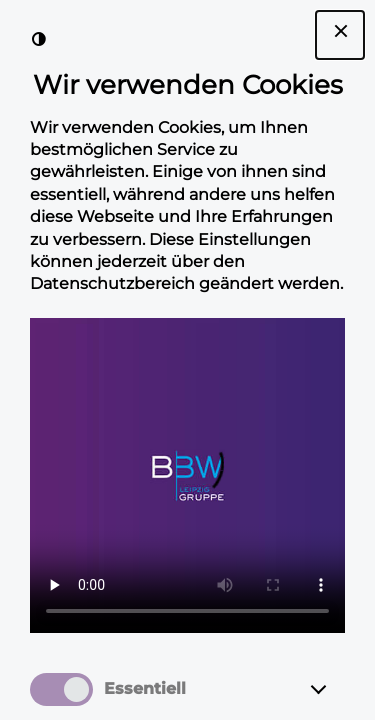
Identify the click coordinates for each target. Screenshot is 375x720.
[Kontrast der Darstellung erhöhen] (39, 39)
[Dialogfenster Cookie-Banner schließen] (340, 35)
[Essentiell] (337, 689)
